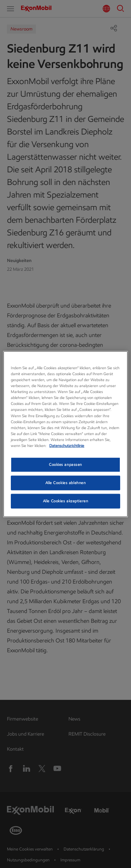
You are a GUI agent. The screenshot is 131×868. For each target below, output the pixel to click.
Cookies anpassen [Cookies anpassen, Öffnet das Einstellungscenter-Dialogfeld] (65, 464)
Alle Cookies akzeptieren (66, 501)
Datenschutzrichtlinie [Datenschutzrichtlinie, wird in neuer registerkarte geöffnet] (67, 445)
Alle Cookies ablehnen (66, 482)
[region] (65, 434)
